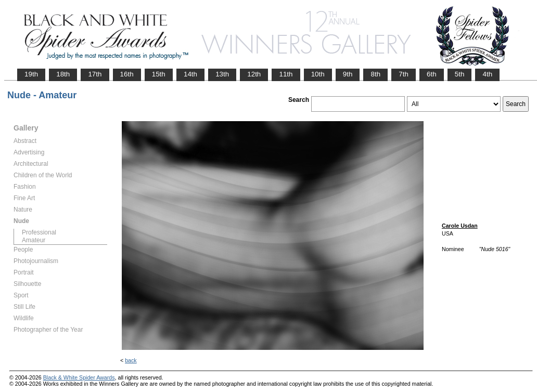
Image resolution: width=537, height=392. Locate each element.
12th (254, 74)
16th (127, 74)
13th (222, 74)
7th (404, 74)
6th (432, 74)
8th (375, 74)
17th (95, 74)
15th (159, 74)
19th (31, 74)
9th (348, 74)
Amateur (34, 240)
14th (190, 74)
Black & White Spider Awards (79, 377)
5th (460, 74)
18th (63, 74)
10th (318, 74)
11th (286, 74)
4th (487, 74)
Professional (39, 232)
